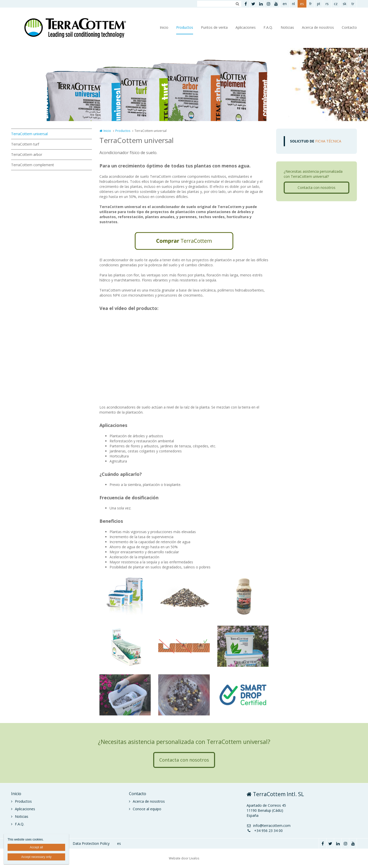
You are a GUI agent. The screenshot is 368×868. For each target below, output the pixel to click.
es (302, 4)
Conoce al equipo (147, 809)
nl (293, 4)
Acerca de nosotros (318, 27)
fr (310, 4)
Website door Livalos (184, 858)
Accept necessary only (36, 857)
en (285, 4)
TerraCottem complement (33, 165)
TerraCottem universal (29, 134)
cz (336, 4)
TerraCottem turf (25, 144)
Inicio (164, 27)
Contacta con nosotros (317, 187)
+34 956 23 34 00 (265, 831)
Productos (185, 27)
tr (353, 4)
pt (319, 4)
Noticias (287, 27)
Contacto (349, 27)
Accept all (36, 847)
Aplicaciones (246, 27)
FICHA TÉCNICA (316, 141)
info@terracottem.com (269, 826)
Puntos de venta (214, 27)
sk (345, 4)
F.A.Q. (268, 27)
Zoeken (237, 4)
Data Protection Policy (91, 843)
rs (327, 4)
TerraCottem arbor (27, 154)
